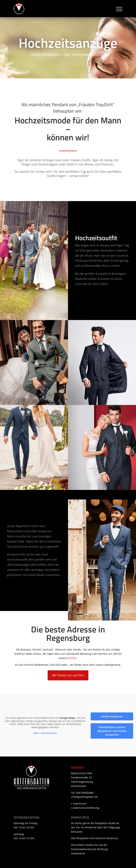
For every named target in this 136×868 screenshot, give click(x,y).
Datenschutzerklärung (86, 808)
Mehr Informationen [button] (45, 733)
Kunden (72, 658)
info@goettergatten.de (84, 797)
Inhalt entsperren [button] (112, 716)
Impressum (80, 803)
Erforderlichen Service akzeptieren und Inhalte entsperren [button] (112, 731)
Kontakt (78, 768)
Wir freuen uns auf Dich (68, 675)
